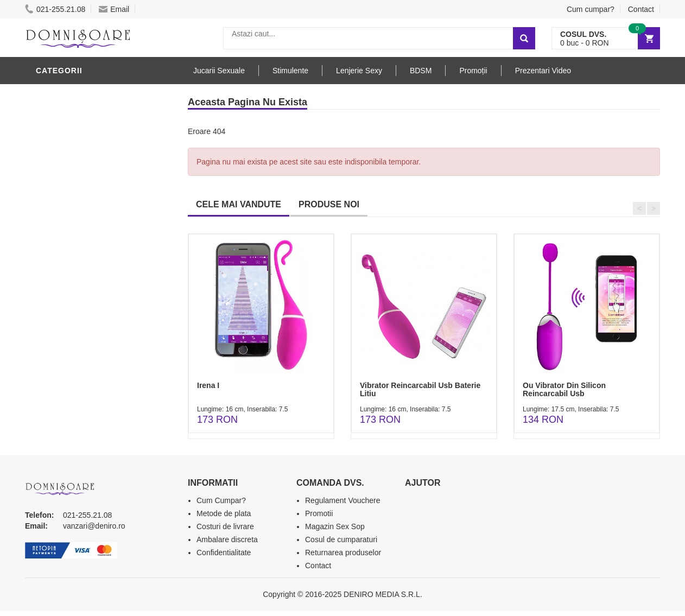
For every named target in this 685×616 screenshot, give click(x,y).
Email (114, 9)
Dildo (50, 192)
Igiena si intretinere (83, 159)
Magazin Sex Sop (335, 526)
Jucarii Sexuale (219, 71)
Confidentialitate (224, 553)
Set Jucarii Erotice (80, 289)
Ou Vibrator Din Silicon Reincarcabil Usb (564, 389)
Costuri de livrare (225, 526)
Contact (641, 9)
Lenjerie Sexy (68, 175)
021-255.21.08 (55, 9)
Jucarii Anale (68, 224)
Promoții (473, 71)
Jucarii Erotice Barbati (90, 110)
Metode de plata (224, 513)
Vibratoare (63, 126)
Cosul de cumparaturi (341, 539)
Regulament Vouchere (343, 500)
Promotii (319, 513)
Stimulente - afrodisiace (92, 94)
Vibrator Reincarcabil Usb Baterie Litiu (420, 389)
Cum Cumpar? (221, 500)
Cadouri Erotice (74, 273)
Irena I (208, 385)
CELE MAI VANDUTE (239, 204)
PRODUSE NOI (329, 204)
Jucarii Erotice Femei (84, 257)
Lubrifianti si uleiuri (83, 143)
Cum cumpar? (591, 9)
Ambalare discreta (227, 539)
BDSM (50, 208)
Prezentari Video (543, 71)
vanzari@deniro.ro (94, 526)
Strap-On (58, 240)
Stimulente (290, 71)
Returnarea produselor (343, 553)
